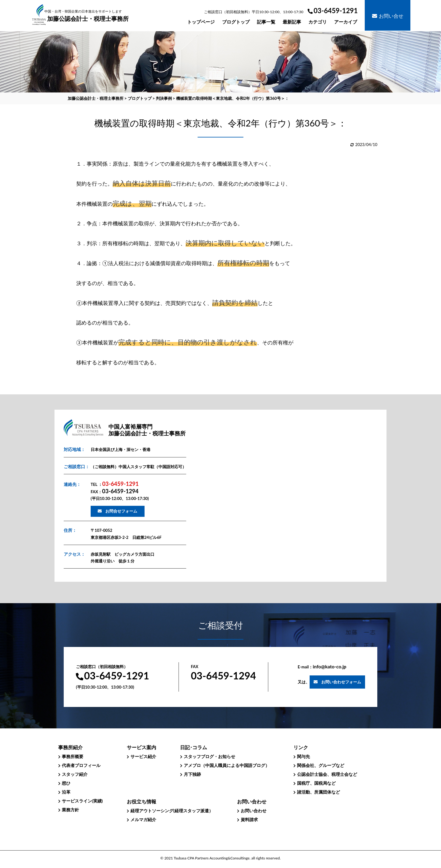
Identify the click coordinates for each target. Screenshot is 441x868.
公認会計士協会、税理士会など (327, 774)
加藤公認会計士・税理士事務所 (88, 16)
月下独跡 (192, 774)
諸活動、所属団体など (318, 792)
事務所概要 (73, 756)
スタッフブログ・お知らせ (209, 756)
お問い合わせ (254, 811)
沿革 (66, 792)
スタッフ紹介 (75, 774)
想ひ (66, 783)
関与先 (303, 756)
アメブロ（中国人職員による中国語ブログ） (227, 765)
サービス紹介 (143, 756)
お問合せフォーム (121, 511)
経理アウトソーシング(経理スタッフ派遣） (172, 811)
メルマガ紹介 (143, 819)
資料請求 (249, 819)
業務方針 (70, 810)
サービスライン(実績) (82, 801)
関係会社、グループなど (321, 765)
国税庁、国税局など (316, 783)
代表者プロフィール (81, 765)
